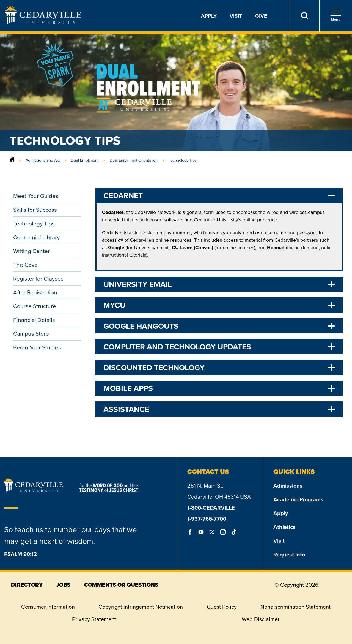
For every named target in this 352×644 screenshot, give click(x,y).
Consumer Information (48, 607)
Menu (336, 16)
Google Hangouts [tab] (141, 326)
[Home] (12, 160)
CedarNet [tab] (123, 195)
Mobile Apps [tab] (128, 388)
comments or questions (121, 585)
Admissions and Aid (43, 160)
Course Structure (35, 306)
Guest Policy (222, 607)
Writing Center (31, 251)
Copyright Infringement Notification (141, 607)
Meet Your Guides (36, 196)
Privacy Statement (94, 619)
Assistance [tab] (126, 409)
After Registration (35, 292)
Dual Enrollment (85, 160)
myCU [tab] (114, 305)
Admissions (288, 486)
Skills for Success (35, 210)
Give (261, 16)
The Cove (25, 265)
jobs (63, 585)
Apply (209, 16)
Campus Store (31, 334)
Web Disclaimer (261, 619)
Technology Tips (183, 160)
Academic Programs (298, 499)
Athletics (284, 527)
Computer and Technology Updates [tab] (177, 347)
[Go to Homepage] (43, 23)
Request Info (289, 554)
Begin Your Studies (37, 347)
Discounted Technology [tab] (154, 368)
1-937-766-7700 (207, 519)
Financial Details (34, 320)
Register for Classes (38, 278)
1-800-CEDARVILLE (211, 508)
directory (27, 585)
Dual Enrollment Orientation (134, 160)
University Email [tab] (138, 284)
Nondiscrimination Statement (295, 607)
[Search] (305, 16)
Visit (236, 16)
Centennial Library (36, 237)
